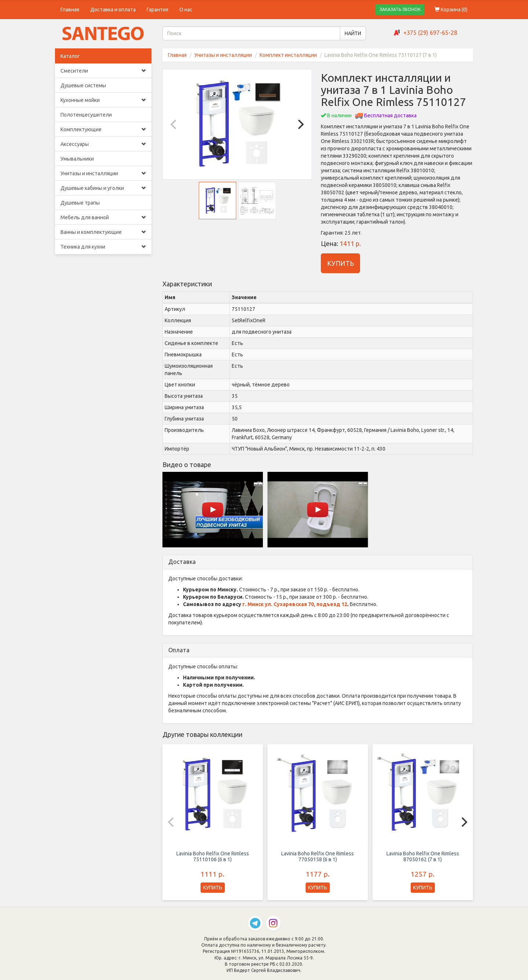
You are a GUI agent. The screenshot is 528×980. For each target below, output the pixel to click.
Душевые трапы (80, 203)
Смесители (103, 71)
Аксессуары (103, 144)
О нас (186, 10)
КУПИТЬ (340, 263)
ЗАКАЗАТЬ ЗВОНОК (400, 9)
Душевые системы (83, 85)
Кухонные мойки (103, 100)
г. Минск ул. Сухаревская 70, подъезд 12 (295, 604)
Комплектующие (103, 129)
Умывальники (77, 159)
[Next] (300, 124)
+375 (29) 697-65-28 (430, 33)
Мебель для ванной (103, 217)
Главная (70, 10)
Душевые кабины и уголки (103, 188)
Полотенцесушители (86, 115)
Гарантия (157, 10)
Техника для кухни (103, 247)
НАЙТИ (353, 33)
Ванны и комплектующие (103, 232)
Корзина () (451, 10)
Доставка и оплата (113, 10)
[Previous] (175, 124)
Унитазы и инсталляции (103, 173)
